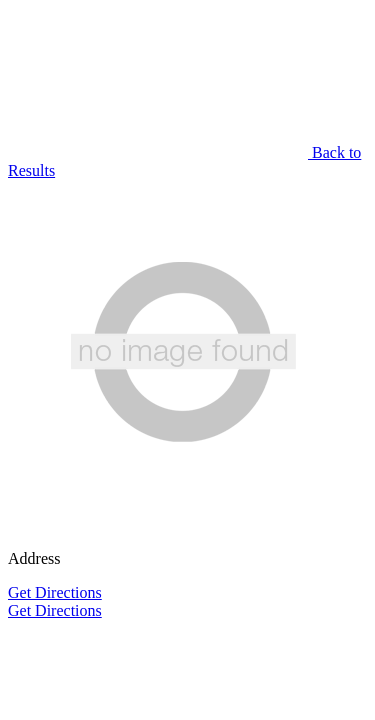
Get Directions (55, 592)
